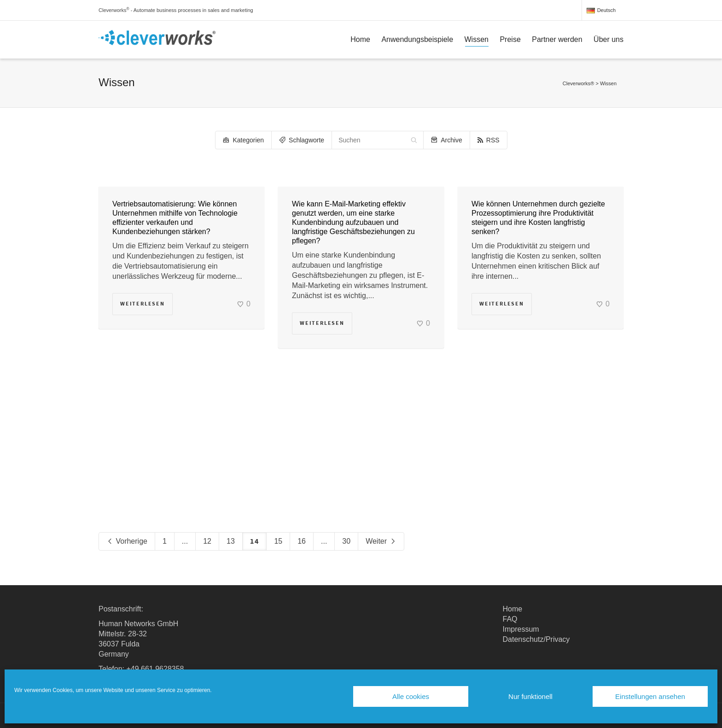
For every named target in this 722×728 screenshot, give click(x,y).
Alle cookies (411, 696)
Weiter (381, 542)
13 (231, 541)
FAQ (510, 619)
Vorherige (127, 542)
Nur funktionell (530, 696)
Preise (510, 39)
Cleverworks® (579, 83)
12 (207, 541)
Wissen (477, 41)
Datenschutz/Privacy (536, 639)
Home (360, 39)
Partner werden (557, 39)
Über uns (608, 39)
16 (302, 541)
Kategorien (243, 140)
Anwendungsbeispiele (417, 39)
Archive (447, 140)
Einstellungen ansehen (650, 696)
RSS (489, 140)
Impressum (521, 629)
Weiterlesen (143, 304)
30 (346, 541)
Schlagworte (302, 140)
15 (278, 541)
